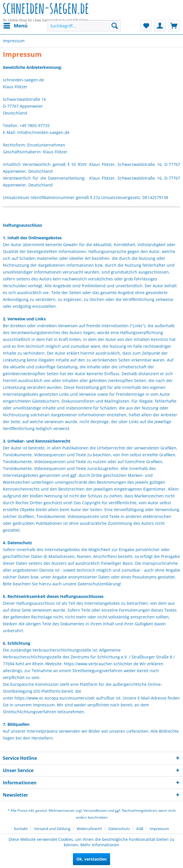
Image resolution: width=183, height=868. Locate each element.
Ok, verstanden (91, 859)
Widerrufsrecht (89, 829)
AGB (140, 829)
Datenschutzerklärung (99, 584)
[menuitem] (15, 26)
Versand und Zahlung (52, 829)
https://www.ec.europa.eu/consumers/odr (55, 698)
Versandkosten (95, 810)
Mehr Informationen (100, 845)
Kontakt (21, 829)
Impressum (159, 829)
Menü (15, 25)
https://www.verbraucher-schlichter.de (101, 664)
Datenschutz (119, 829)
